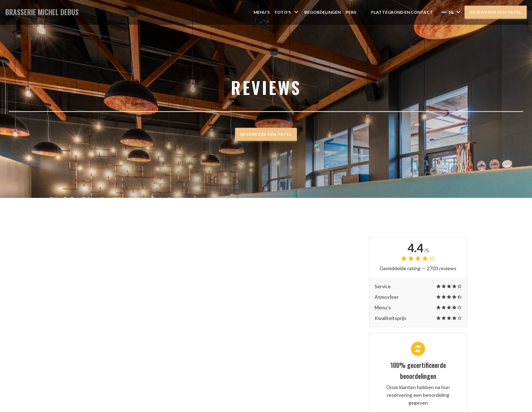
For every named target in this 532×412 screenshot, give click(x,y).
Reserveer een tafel (496, 12)
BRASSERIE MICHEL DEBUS (42, 12)
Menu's (262, 12)
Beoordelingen (322, 12)
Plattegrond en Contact (402, 12)
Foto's (287, 12)
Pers (351, 12)
